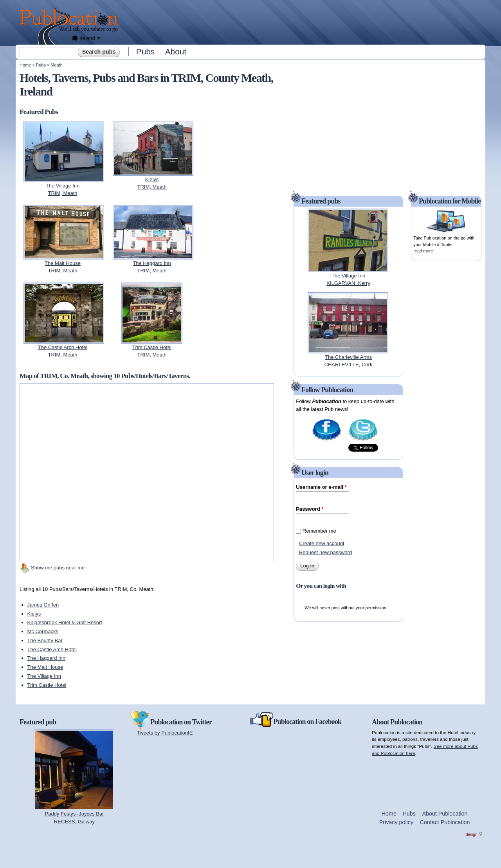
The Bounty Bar (45, 640)
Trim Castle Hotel (47, 685)
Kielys (34, 614)
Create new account (322, 543)
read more (423, 251)
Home (25, 65)
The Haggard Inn (47, 658)
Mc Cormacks (43, 631)
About (176, 51)
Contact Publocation (445, 822)
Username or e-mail (321, 487)
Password (310, 509)
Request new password (325, 552)
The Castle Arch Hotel (52, 649)
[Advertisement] (304, 22)
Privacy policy (396, 822)
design (474, 835)
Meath (57, 65)
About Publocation (445, 814)
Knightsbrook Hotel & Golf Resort (65, 622)
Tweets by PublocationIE (165, 733)
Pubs (145, 51)
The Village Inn (44, 676)
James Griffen (43, 605)
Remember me (319, 531)
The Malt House (45, 667)
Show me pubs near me (58, 568)
